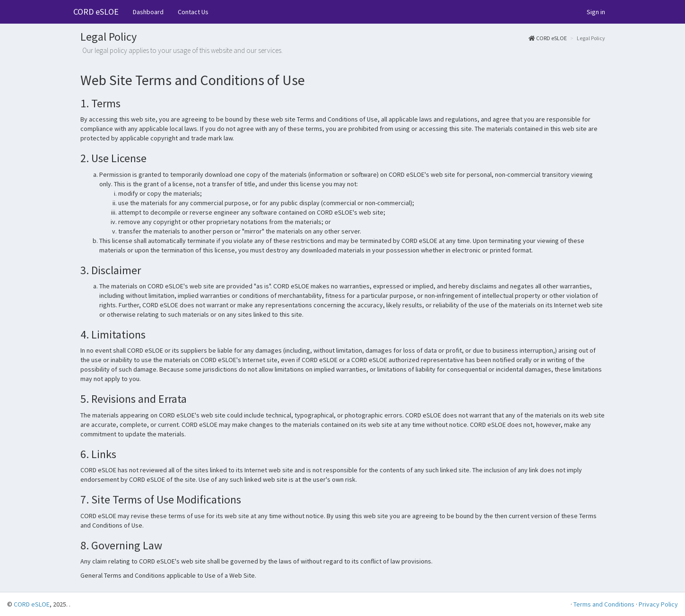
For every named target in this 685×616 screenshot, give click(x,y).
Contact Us (193, 12)
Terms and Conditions (604, 604)
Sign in (596, 12)
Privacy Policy (658, 604)
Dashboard (148, 12)
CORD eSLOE (96, 12)
